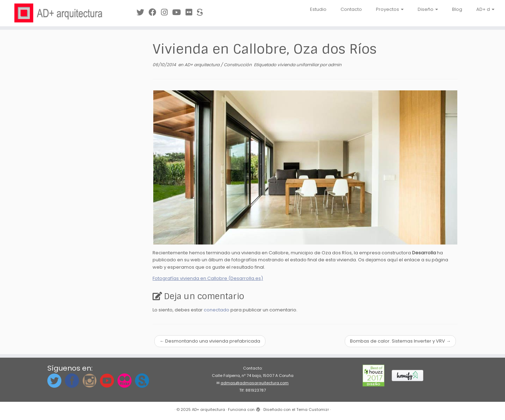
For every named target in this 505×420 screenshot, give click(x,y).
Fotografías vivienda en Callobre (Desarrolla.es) (208, 278)
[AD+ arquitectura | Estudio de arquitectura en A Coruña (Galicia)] (58, 13)
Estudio (318, 9)
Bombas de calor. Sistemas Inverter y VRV (400, 341)
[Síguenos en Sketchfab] (202, 12)
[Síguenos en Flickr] (191, 12)
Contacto (351, 9)
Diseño (428, 9)
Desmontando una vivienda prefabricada (210, 341)
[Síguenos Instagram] (167, 12)
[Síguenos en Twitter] (143, 12)
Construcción (238, 65)
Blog (457, 9)
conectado (217, 310)
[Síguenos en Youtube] (179, 12)
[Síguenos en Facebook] (155, 12)
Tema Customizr (313, 409)
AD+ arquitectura (203, 65)
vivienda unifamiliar (299, 65)
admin (335, 65)
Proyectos (390, 9)
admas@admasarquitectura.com (255, 383)
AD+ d (485, 9)
